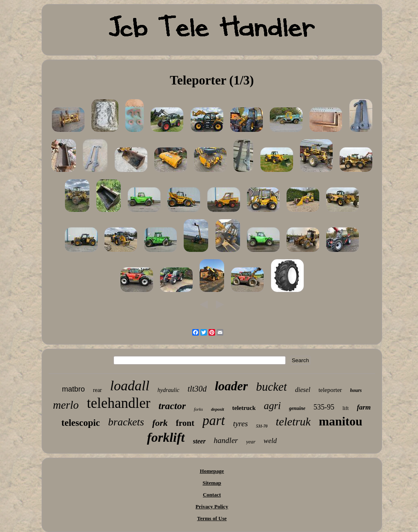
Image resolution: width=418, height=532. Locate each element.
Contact (212, 495)
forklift (166, 437)
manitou (341, 421)
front (185, 423)
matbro (73, 389)
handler (226, 440)
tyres (240, 424)
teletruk (293, 422)
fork (160, 423)
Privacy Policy (212, 506)
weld (270, 441)
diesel (303, 390)
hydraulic (169, 390)
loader (231, 386)
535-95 (324, 407)
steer (199, 441)
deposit (218, 409)
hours (356, 390)
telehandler (119, 403)
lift (346, 408)
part (214, 421)
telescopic (81, 423)
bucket (271, 387)
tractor (172, 406)
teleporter (330, 390)
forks (198, 409)
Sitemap (212, 483)
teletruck (244, 408)
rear (98, 390)
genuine (297, 408)
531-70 (262, 426)
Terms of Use (212, 518)
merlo (66, 405)
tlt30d (197, 389)
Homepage (212, 471)
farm (364, 407)
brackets (126, 422)
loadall (130, 386)
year (251, 442)
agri (272, 406)
